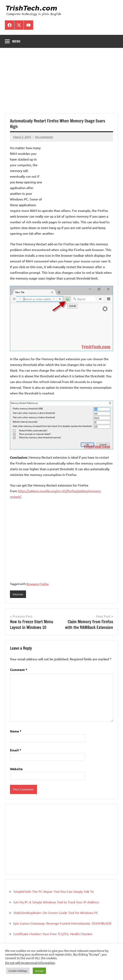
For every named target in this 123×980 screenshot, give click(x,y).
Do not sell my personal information (30, 963)
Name (16, 731)
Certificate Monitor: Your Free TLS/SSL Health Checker (53, 934)
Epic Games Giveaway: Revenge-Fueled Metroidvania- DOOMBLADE (62, 923)
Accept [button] (39, 971)
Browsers (32, 584)
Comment (19, 670)
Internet (18, 594)
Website (16, 769)
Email (16, 750)
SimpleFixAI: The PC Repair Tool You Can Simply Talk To (53, 891)
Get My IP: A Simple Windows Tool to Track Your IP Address (56, 902)
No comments (44, 137)
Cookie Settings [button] (18, 971)
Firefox (44, 584)
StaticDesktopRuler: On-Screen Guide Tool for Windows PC (56, 913)
